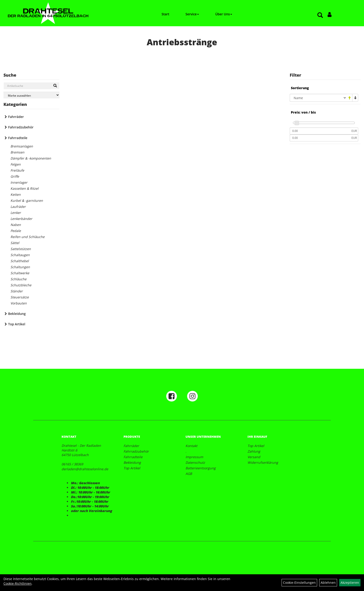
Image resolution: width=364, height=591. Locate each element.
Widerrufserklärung (263, 462)
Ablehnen (328, 583)
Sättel (15, 243)
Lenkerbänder (21, 219)
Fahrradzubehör (21, 127)
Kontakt (191, 446)
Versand (254, 457)
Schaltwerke (20, 273)
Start (165, 14)
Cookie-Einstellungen (299, 583)
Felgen (16, 164)
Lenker (16, 213)
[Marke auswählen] (31, 95)
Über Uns (224, 14)
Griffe (15, 176)
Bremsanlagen (22, 146)
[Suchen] (55, 86)
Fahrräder (16, 117)
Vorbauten (19, 303)
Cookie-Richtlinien (18, 583)
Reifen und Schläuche (28, 237)
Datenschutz (195, 462)
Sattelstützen (21, 249)
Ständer (17, 291)
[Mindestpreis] (320, 131)
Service (192, 14)
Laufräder (18, 207)
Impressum (194, 457)
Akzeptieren (350, 583)
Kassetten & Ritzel (24, 188)
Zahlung (254, 451)
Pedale (16, 231)
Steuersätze (20, 297)
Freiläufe (17, 170)
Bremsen (17, 152)
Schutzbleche (21, 285)
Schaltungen (20, 267)
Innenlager (19, 182)
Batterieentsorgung (201, 468)
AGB (189, 474)
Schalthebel (20, 261)
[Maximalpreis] (320, 138)
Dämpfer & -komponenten (31, 158)
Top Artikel (17, 324)
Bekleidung (17, 314)
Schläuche (18, 279)
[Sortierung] (318, 98)
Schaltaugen (20, 255)
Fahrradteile (18, 138)
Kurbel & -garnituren (27, 201)
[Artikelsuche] (320, 15)
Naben (16, 225)
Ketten (16, 194)
